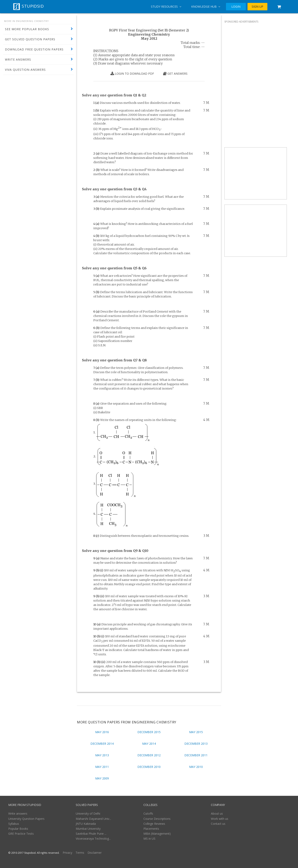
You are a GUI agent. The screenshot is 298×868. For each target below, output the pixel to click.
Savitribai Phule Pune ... (91, 834)
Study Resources (166, 7)
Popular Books (18, 829)
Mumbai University (88, 829)
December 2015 (149, 732)
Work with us (220, 819)
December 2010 (149, 767)
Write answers (18, 813)
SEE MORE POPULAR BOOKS (27, 29)
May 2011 (102, 767)
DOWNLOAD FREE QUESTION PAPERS (34, 49)
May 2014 (149, 744)
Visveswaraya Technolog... (93, 839)
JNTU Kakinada (86, 824)
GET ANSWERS (175, 74)
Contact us (218, 824)
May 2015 (196, 732)
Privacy (67, 853)
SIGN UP (257, 7)
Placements (151, 829)
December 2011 (196, 755)
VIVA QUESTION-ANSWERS (25, 70)
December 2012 (149, 755)
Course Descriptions (157, 819)
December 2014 (102, 744)
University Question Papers (26, 819)
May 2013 (102, 755)
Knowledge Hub (206, 7)
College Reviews (154, 824)
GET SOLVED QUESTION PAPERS (30, 39)
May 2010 (196, 767)
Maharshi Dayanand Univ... (93, 819)
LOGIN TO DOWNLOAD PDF (132, 74)
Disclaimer (95, 853)
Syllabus (14, 824)
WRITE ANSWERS (18, 59)
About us (217, 813)
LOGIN (236, 7)
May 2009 (102, 778)
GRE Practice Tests (21, 834)
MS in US (149, 839)
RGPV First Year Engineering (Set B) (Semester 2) (149, 30)
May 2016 (102, 732)
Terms (80, 853)
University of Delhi (88, 813)
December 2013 (196, 744)
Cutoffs (148, 813)
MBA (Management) (157, 834)
